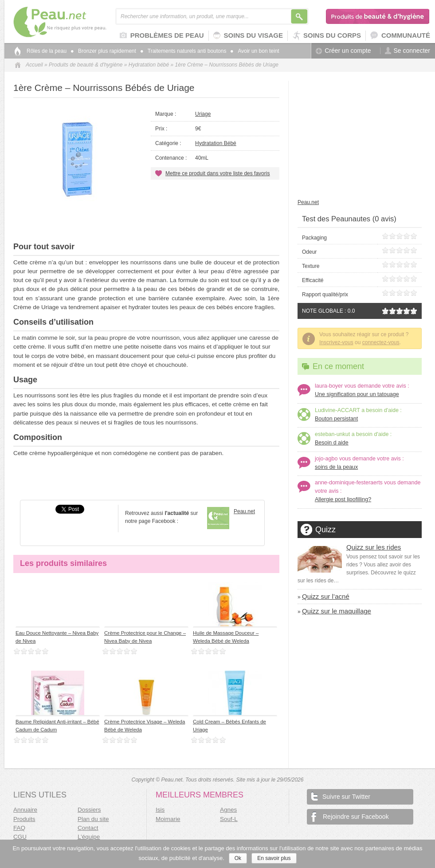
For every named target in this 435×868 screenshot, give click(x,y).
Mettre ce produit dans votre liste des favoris (217, 173)
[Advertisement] (146, 220)
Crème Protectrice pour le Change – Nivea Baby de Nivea (145, 637)
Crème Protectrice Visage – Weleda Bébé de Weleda (145, 725)
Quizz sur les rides (374, 547)
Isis (160, 810)
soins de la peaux (336, 467)
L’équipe (89, 837)
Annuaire (25, 810)
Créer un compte (343, 51)
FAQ (19, 828)
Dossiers (89, 810)
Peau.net (74, 22)
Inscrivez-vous (336, 342)
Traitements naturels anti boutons (184, 51)
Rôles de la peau (47, 51)
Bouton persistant (336, 419)
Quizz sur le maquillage (337, 611)
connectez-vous (381, 342)
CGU (20, 837)
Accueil (34, 65)
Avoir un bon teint (255, 51)
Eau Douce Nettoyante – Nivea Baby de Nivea (57, 637)
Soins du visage (248, 36)
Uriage (203, 114)
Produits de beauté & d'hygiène (378, 16)
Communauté (400, 36)
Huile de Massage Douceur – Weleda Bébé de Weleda (226, 637)
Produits (24, 819)
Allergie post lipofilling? (343, 499)
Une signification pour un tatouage (357, 394)
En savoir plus (274, 858)
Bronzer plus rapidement (104, 51)
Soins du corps (327, 36)
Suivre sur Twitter (341, 796)
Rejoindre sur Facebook (350, 817)
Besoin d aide (332, 443)
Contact (88, 828)
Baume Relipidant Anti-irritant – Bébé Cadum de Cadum (57, 725)
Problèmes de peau (162, 36)
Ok (238, 858)
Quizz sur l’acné (326, 596)
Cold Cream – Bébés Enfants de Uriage (229, 725)
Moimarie (168, 819)
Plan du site (93, 819)
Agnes (228, 810)
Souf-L (229, 819)
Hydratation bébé (149, 65)
